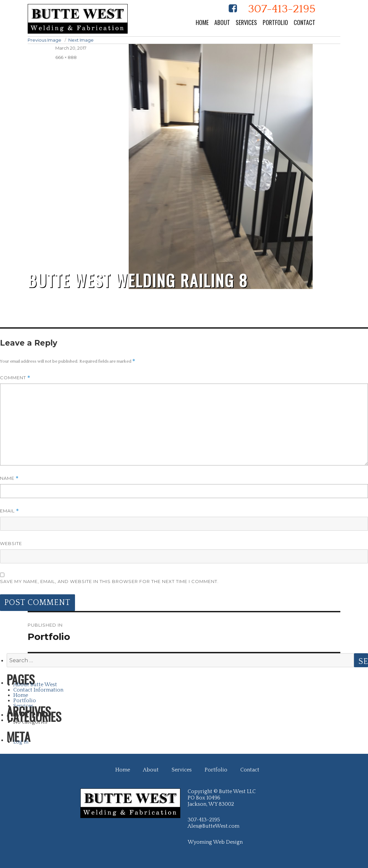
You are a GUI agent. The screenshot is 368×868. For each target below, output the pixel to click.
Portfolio (275, 22)
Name (9, 478)
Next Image (81, 40)
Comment (15, 378)
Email (9, 511)
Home (202, 22)
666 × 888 (66, 57)
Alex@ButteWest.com (213, 826)
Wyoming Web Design (215, 842)
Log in (21, 742)
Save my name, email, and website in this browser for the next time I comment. (109, 581)
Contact (304, 22)
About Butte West (35, 685)
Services (246, 22)
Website (11, 543)
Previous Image (44, 40)
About (222, 22)
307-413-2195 (282, 9)
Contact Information (38, 690)
